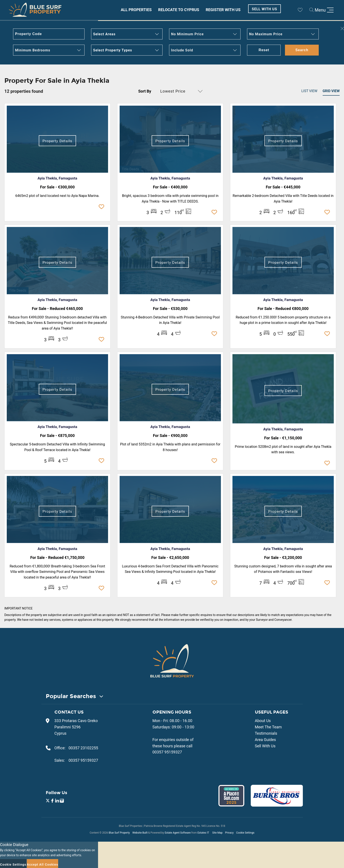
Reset (264, 50)
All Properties (136, 10)
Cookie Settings (245, 833)
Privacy (229, 833)
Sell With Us (264, 9)
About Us (263, 721)
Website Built (140, 833)
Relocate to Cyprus (179, 10)
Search (302, 50)
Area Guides (265, 740)
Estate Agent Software (178, 833)
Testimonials (266, 733)
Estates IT (203, 833)
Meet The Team (268, 727)
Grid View (331, 91)
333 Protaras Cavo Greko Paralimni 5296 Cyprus (76, 727)
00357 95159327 (83, 760)
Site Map (217, 833)
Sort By (145, 91)
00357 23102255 (83, 748)
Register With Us (223, 10)
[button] (127, 34)
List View (309, 91)
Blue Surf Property (119, 833)
